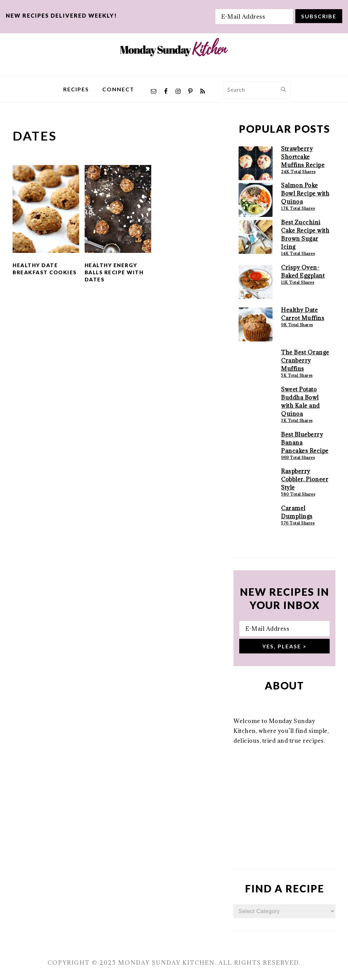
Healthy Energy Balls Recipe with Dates (114, 272)
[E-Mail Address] (254, 17)
